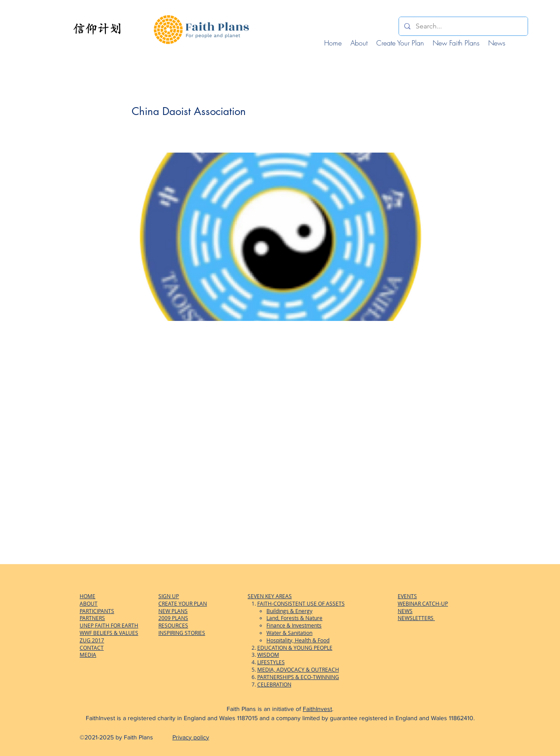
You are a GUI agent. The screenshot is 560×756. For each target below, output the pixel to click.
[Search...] (462, 26)
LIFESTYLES (271, 662)
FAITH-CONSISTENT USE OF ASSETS (301, 603)
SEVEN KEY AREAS (270, 596)
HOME (87, 596)
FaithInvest (317, 709)
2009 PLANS (173, 618)
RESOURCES (173, 625)
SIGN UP (169, 596)
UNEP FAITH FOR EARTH (109, 625)
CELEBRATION (274, 684)
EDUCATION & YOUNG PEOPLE (295, 648)
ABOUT (89, 603)
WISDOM (268, 655)
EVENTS (407, 596)
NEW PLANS (173, 611)
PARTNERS (92, 618)
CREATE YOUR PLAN (183, 603)
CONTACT (92, 648)
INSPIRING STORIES (182, 633)
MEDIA (88, 655)
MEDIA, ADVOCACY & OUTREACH (298, 669)
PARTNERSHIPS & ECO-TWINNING (298, 677)
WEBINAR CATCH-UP (423, 603)
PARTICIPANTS (97, 611)
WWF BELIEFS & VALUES (109, 633)
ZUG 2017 (92, 640)
